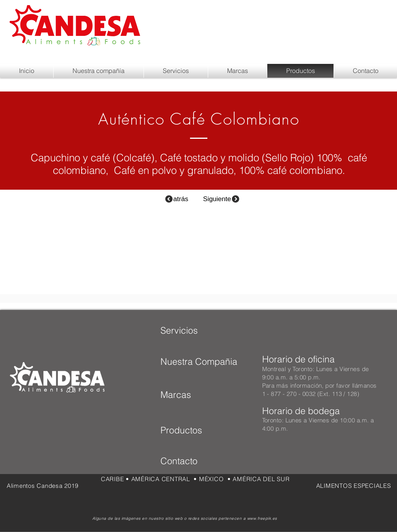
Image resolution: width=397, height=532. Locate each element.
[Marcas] (187, 395)
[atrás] (176, 199)
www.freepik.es (262, 518)
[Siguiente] (222, 199)
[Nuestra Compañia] (199, 362)
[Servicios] (179, 330)
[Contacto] (192, 461)
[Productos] (186, 430)
